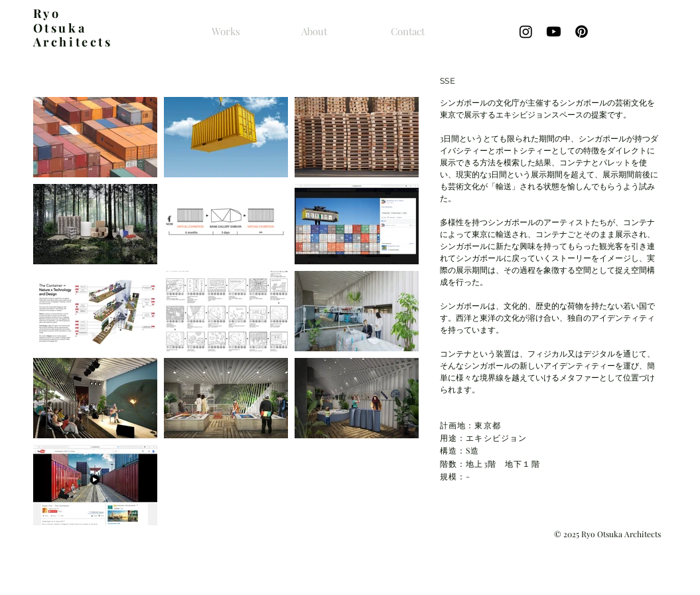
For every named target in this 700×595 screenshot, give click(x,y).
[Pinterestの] (582, 32)
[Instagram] (526, 32)
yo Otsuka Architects (73, 28)
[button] (95, 137)
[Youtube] (554, 32)
